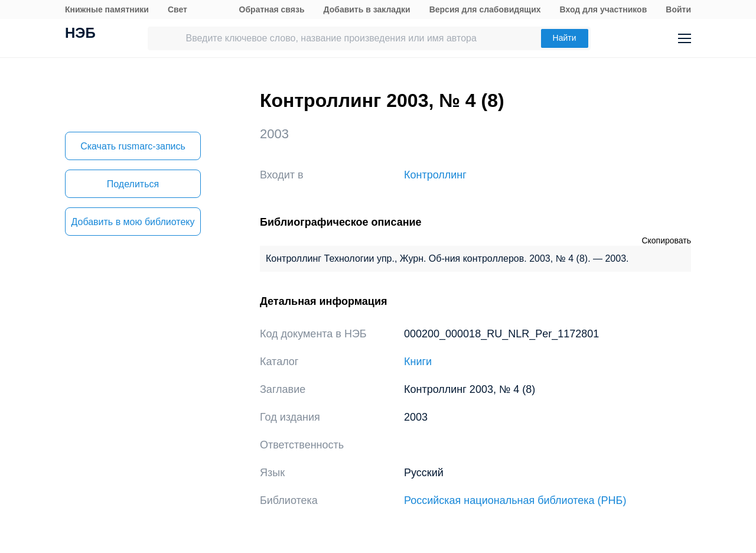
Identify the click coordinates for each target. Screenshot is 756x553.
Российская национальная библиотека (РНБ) (515, 500)
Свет (177, 9)
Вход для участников (604, 9)
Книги (418, 362)
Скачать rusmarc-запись (133, 146)
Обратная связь (272, 9)
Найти (565, 38)
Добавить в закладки (367, 9)
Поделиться (133, 184)
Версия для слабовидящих (485, 9)
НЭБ (80, 34)
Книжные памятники (107, 9)
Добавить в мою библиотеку (133, 222)
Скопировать (666, 240)
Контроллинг (435, 175)
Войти (678, 9)
